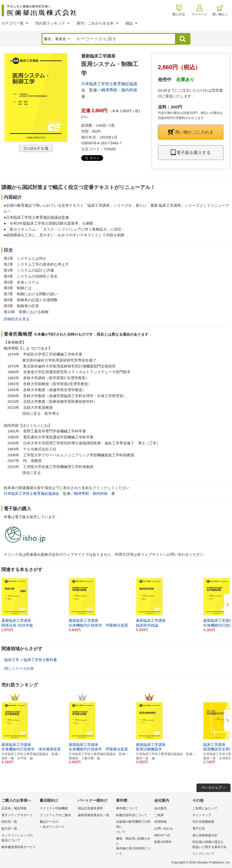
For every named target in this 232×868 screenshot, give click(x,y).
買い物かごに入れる (191, 132)
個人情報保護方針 (205, 835)
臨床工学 (12, 660)
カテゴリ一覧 (13, 23)
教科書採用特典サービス (19, 847)
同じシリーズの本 (19, 669)
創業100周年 (163, 842)
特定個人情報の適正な (210, 845)
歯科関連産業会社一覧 (93, 815)
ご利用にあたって (205, 808)
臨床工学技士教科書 (40, 660)
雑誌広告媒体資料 (90, 808)
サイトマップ (202, 815)
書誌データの (57, 825)
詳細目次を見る (17, 319)
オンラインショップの (19, 838)
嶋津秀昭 (109, 90)
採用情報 (160, 822)
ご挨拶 (159, 815)
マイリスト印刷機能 (54, 808)
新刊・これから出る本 (95, 23)
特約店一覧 (9, 822)
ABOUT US (162, 835)
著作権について (127, 808)
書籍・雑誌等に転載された (134, 846)
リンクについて (203, 853)
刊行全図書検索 (203, 822)
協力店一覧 (9, 828)
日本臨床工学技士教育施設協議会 (31, 493)
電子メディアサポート (17, 815)
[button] (227, 605)
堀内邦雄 (129, 90)
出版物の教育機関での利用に (134, 827)
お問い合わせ (164, 828)
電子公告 (199, 828)
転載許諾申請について (132, 815)
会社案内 (160, 808)
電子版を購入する (191, 152)
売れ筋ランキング (50, 23)
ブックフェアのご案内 (55, 815)
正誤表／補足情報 (14, 808)
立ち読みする (34, 148)
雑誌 (129, 23)
